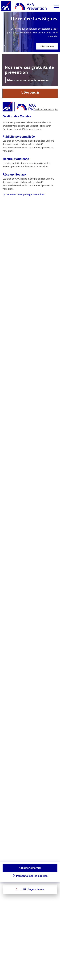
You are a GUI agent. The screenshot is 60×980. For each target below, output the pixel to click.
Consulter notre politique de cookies (25, 194)
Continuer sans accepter (46, 109)
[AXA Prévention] (24, 6)
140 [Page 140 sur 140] (24, 889)
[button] (47, 46)
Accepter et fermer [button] (30, 868)
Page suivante (36, 889)
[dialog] (30, 490)
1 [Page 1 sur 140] (17, 889)
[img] (56, 6)
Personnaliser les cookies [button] (32, 876)
